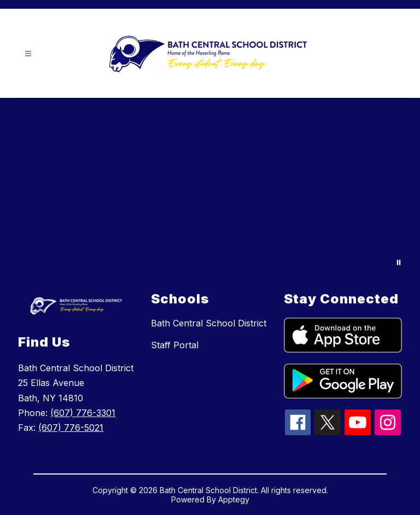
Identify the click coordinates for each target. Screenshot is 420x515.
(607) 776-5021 (71, 428)
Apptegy (234, 499)
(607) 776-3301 (83, 413)
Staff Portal (175, 345)
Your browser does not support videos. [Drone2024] (210, 188)
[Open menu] (28, 54)
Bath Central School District (209, 323)
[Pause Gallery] (399, 262)
